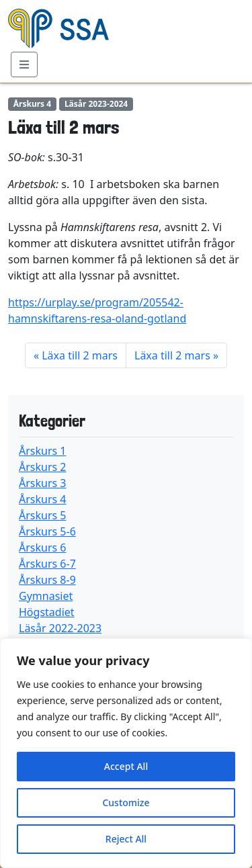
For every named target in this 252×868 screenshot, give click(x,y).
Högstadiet (47, 612)
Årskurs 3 (43, 483)
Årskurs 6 (43, 548)
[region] (126, 753)
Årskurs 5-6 (47, 531)
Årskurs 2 (43, 467)
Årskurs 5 (43, 515)
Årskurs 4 (43, 499)
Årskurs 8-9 (47, 580)
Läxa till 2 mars (80, 355)
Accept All (126, 766)
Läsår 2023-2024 (96, 104)
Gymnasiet (46, 596)
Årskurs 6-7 (47, 564)
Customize (126, 802)
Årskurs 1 (43, 451)
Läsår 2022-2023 (60, 628)
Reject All (126, 839)
